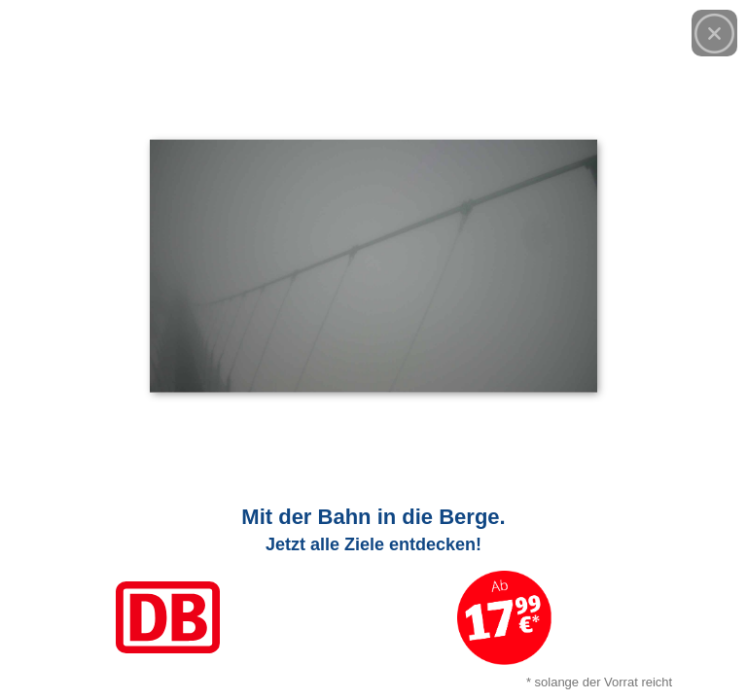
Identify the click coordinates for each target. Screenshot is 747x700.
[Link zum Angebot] (373, 593)
